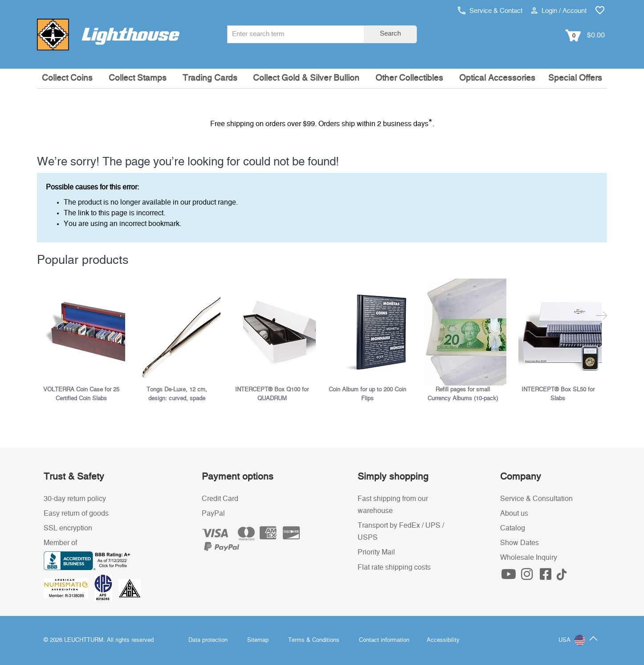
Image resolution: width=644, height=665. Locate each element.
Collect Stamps (138, 78)
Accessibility (443, 640)
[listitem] (85, 341)
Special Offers (575, 78)
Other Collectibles (409, 78)
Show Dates (520, 543)
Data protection (208, 640)
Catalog (513, 528)
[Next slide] (601, 317)
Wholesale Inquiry (529, 558)
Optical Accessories (497, 78)
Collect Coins (67, 78)
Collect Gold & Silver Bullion (306, 78)
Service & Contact (490, 11)
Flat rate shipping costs (394, 567)
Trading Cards (210, 78)
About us (514, 513)
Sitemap (258, 640)
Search (390, 34)
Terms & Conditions (314, 640)
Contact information (384, 640)
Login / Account (559, 11)
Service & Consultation (536, 499)
